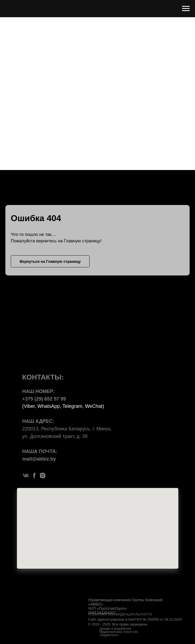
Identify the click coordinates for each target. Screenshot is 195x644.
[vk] (26, 475)
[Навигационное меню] (186, 9)
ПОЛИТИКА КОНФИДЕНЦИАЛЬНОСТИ (120, 614)
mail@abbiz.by (39, 459)
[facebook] (34, 475)
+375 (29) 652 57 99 (44, 399)
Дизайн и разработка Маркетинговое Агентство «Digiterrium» (119, 632)
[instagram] (43, 475)
